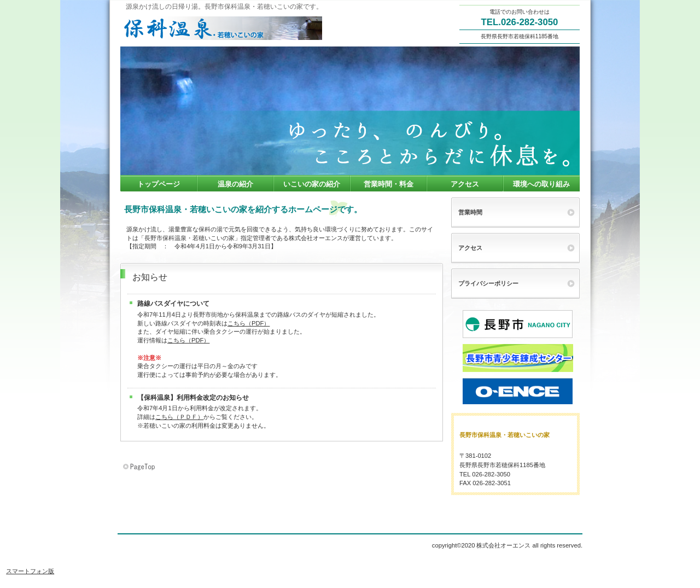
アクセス (470, 248)
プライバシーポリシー (488, 283)
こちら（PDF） (249, 323)
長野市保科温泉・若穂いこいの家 (230, 28)
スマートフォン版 (30, 571)
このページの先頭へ (140, 467)
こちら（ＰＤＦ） (179, 417)
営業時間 (470, 212)
